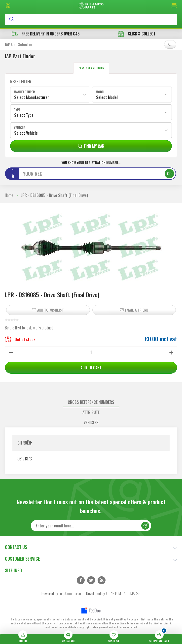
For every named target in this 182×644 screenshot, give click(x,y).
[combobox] (91, 20)
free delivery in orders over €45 (46, 34)
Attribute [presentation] (91, 412)
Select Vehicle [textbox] (26, 133)
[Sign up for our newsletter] (91, 526)
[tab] (91, 402)
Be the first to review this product (29, 328)
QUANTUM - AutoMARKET (124, 593)
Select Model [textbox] (107, 97)
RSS (102, 580)
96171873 (25, 459)
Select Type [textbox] (24, 115)
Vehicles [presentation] (91, 422)
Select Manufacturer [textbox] (32, 97)
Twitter (91, 580)
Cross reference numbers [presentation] (91, 402)
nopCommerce (71, 593)
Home (9, 195)
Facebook (81, 580)
